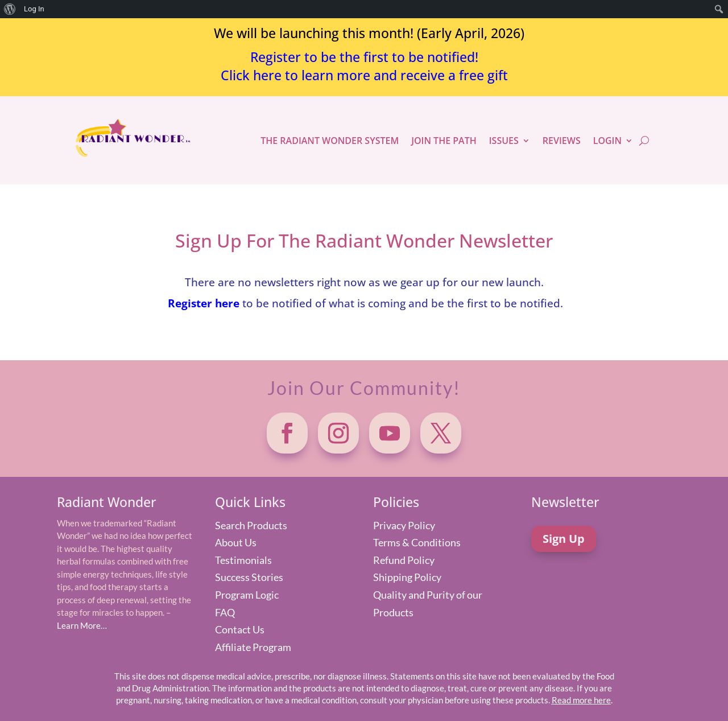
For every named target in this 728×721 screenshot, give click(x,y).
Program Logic (247, 595)
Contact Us (240, 629)
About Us (236, 542)
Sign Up (564, 539)
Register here (204, 303)
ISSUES (504, 141)
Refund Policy (404, 560)
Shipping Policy (407, 577)
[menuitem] (10, 9)
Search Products (251, 525)
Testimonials (243, 560)
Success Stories (249, 577)
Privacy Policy (404, 525)
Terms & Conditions (417, 542)
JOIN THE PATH (444, 141)
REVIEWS (562, 141)
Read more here (581, 700)
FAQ (225, 612)
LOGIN (607, 141)
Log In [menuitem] (34, 9)
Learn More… (82, 625)
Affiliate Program (253, 647)
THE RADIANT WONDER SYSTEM (330, 141)
